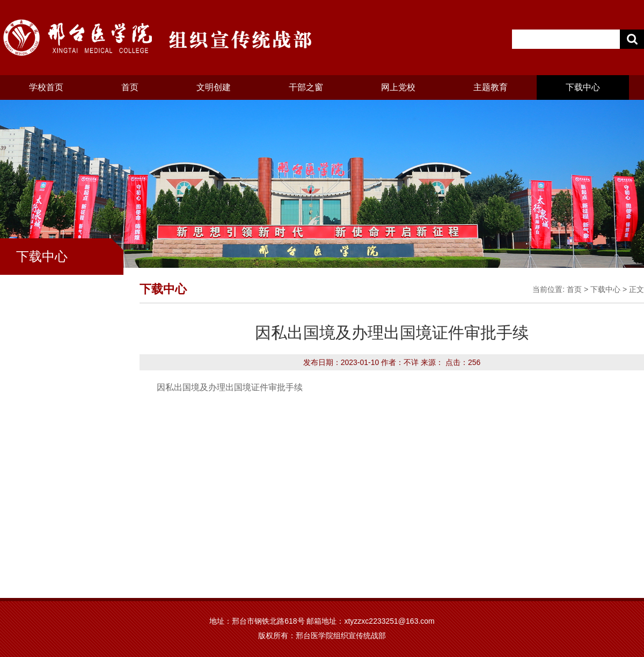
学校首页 (46, 87)
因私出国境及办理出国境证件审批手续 (230, 387)
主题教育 (491, 87)
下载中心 (583, 87)
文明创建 (214, 87)
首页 (130, 87)
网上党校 (398, 87)
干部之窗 (306, 87)
